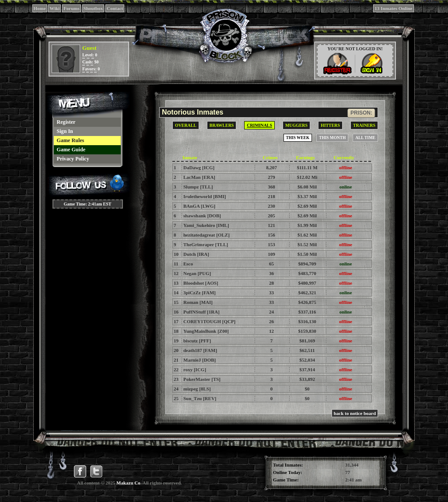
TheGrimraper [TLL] (206, 244)
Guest (89, 48)
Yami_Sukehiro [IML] (206, 225)
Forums (72, 8)
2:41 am (353, 480)
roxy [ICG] (195, 370)
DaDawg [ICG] (199, 167)
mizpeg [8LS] (197, 389)
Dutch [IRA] (196, 254)
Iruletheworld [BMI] (205, 196)
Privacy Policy (73, 159)
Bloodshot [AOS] (201, 283)
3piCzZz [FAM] (199, 293)
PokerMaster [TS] (202, 379)
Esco (188, 264)
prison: (361, 113)
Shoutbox (93, 8)
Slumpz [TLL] (198, 187)
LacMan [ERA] (199, 177)
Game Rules (71, 140)
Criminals (259, 125)
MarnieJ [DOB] (199, 360)
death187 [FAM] (200, 350)
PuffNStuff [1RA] (201, 312)
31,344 (352, 465)
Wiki (54, 8)
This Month (332, 138)
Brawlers (222, 125)
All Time (365, 138)
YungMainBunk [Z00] (206, 331)
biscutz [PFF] (197, 341)
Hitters (330, 125)
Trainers (364, 125)
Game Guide (71, 150)
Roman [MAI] (198, 302)
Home (40, 8)
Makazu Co (128, 483)
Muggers (296, 125)
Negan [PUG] (197, 273)
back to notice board (355, 413)
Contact (115, 8)
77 (348, 472)
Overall (186, 125)
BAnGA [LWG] (199, 206)
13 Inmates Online (393, 8)
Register (66, 122)
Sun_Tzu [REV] (200, 398)
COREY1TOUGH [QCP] (209, 321)
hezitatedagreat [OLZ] (206, 235)
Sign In (65, 131)
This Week (298, 138)
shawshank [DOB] (202, 216)
